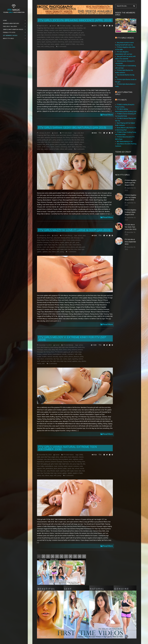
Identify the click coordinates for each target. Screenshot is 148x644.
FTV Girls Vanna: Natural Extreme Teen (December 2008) (68, 448)
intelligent (61, 35)
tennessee (77, 42)
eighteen (76, 459)
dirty (57, 350)
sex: (78, 40)
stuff (66, 42)
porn (83, 247)
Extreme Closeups (56, 138)
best (65, 135)
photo (79, 37)
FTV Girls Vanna (68, 455)
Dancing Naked (63, 459)
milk (76, 354)
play (47, 40)
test (48, 361)
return (72, 144)
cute (56, 30)
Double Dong (45, 240)
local (82, 140)
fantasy (66, 462)
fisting (68, 138)
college (46, 30)
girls (82, 33)
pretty (39, 249)
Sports (52, 147)
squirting (49, 42)
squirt (43, 42)
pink (43, 40)
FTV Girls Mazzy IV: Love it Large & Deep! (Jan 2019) (74, 230)
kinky (76, 352)
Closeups (40, 30)
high (42, 35)
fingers (50, 33)
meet (62, 142)
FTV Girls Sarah (67, 133)
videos (82, 44)
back (61, 135)
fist (64, 138)
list (75, 140)
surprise (43, 361)
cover (81, 135)
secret (82, 469)
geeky (44, 140)
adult (39, 457)
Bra (83, 347)
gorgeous (60, 140)
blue (75, 28)
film (70, 462)
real (69, 40)
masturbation (41, 37)
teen (66, 249)
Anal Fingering (42, 238)
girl (79, 33)
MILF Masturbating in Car (125, 141)
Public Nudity (63, 40)
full (42, 464)
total (45, 44)
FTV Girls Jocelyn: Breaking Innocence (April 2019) (75, 20)
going (54, 140)
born (77, 457)
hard (65, 140)
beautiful (61, 28)
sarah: (39, 147)
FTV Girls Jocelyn (65, 26)
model (48, 37)
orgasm (71, 37)
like (70, 35)
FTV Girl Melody (68, 345)
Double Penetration (56, 240)
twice (52, 44)
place (57, 144)
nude (62, 37)
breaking (80, 28)
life (81, 464)
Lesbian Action (47, 354)
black (66, 28)
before (68, 238)
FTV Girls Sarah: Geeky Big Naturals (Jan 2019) (72, 127)
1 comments (72, 252)
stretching (61, 42)
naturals (76, 142)
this (38, 44)
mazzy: (39, 247)
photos (39, 40)
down (60, 30)
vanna (39, 475)
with (42, 47)
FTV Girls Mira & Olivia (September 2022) (130, 242)
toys (49, 44)
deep (39, 240)
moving (60, 466)
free (57, 33)
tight (55, 361)
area (56, 28)
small (81, 40)
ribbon (76, 144)
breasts (69, 135)
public (57, 40)
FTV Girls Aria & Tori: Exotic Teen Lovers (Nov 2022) (131, 227)
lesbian (39, 354)
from (66, 33)
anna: (57, 457)
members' (71, 354)
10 (80, 556)
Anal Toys (47, 28)
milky (80, 354)
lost (63, 245)
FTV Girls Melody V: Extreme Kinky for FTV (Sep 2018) (72, 338)
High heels (66, 464)
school (73, 40)
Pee (76, 37)
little (79, 140)
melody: (64, 354)
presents (51, 40)
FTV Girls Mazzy (67, 235)
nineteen (76, 466)
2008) (81, 455)
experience (66, 30)
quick (69, 469)
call (84, 28)
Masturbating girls (124, 93)
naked (65, 466)
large (53, 245)
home (69, 140)
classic (81, 457)
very (77, 44)
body (73, 457)
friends (62, 33)
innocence (48, 35)
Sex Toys (56, 359)
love (84, 35)
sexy (48, 471)
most (53, 37)
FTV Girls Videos (126, 38)
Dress (69, 240)
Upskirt (63, 44)
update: (57, 44)
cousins (52, 30)
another (53, 135)
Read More (108, 115)
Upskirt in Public (70, 44)
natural (57, 37)
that (82, 42)
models (44, 357)
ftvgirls (71, 33)
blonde (71, 28)
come (46, 350)
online (66, 37)
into (67, 35)
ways (39, 47)
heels (46, 245)
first (54, 33)
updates (45, 252)
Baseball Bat (73, 347)
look (80, 35)
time (42, 44)
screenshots (49, 359)
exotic (81, 459)
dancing (55, 459)
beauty (63, 238)
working (47, 47)
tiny (42, 473)
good (39, 35)
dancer (49, 459)
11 (84, 556)
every (73, 240)
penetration (62, 247)
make (70, 245)
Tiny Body (47, 473)
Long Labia (75, 35)
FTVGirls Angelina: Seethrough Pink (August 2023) (131, 183)
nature (82, 142)
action (80, 235)
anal (78, 26)
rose (80, 144)
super (62, 249)
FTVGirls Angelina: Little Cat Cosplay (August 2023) (131, 197)
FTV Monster (59, 352)
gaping (76, 33)
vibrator (84, 361)
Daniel (53, 26)
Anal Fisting (54, 347)
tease (76, 471)
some (39, 42)
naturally (55, 357)
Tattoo (73, 147)
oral (48, 247)
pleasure (76, 357)
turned (69, 361)
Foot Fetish (74, 138)
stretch (54, 42)
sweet (70, 42)
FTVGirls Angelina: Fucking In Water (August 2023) (131, 212)
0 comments (62, 47)
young (52, 47)
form (83, 462)
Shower (53, 471)
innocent (55, 35)
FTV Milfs (122, 100)
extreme (73, 30)
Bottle (80, 347)
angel (52, 28)
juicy (74, 464)
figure (45, 33)
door (38, 138)
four (79, 138)
